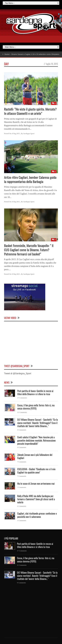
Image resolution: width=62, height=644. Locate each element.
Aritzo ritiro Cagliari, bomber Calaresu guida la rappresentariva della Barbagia (30, 179)
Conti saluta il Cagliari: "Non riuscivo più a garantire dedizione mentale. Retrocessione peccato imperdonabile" (36, 440)
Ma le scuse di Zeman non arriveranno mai (36, 484)
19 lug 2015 (16, 134)
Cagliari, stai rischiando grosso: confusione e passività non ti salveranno (37, 515)
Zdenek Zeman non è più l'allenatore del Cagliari (35, 456)
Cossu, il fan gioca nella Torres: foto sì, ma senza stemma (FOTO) (36, 407)
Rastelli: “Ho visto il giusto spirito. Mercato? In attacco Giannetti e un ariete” (30, 111)
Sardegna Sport (29, 134)
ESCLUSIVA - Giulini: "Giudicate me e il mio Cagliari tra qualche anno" (36, 471)
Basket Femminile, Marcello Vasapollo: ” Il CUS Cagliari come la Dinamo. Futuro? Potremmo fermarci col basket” (29, 250)
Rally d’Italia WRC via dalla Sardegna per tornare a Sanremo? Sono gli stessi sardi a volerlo (36, 499)
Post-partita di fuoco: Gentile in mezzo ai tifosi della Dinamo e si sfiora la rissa (35, 392)
